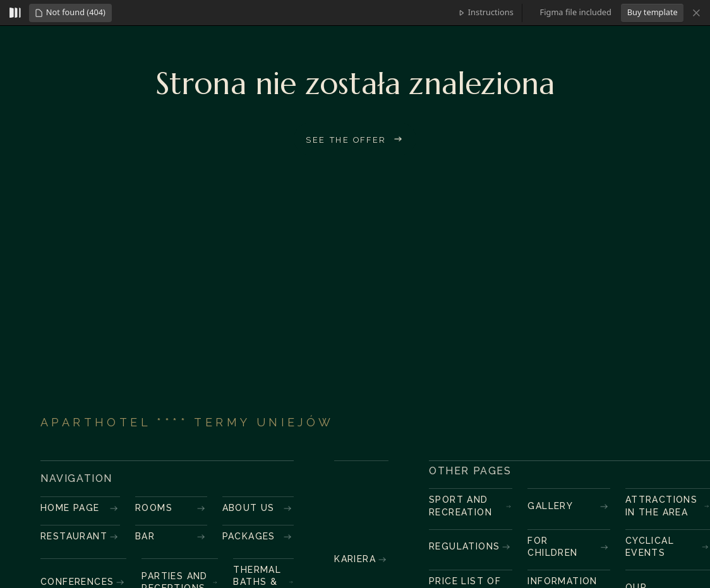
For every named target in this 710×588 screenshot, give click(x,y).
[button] (70, 13)
